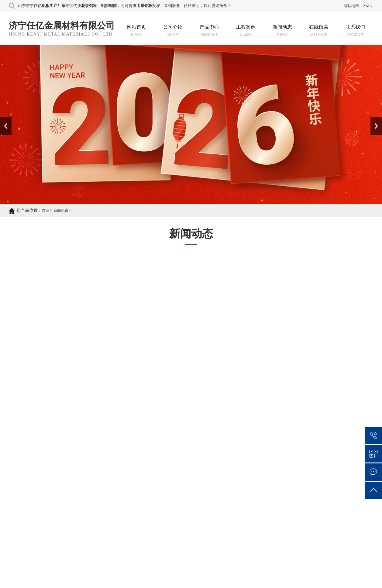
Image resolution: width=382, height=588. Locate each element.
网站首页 (136, 31)
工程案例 (246, 31)
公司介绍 (173, 31)
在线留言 (319, 31)
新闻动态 (282, 31)
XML (368, 6)
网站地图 (351, 6)
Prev (3, 119)
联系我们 (355, 31)
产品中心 (209, 31)
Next (374, 119)
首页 (46, 211)
